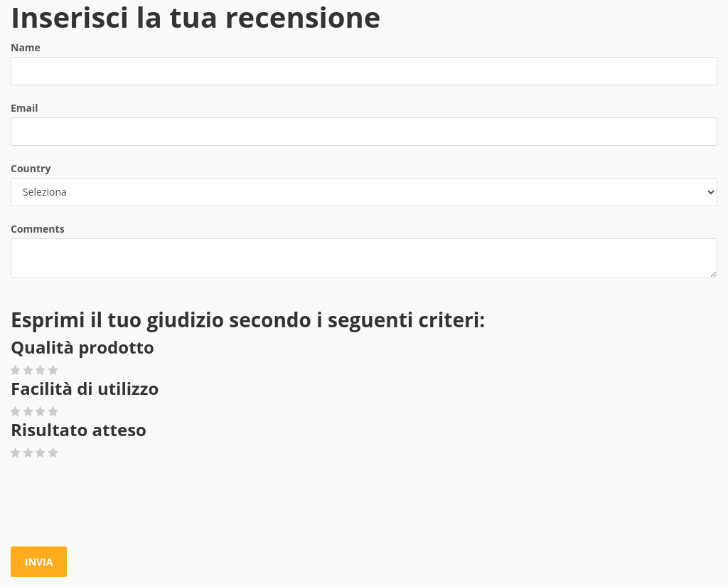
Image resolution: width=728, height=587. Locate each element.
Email (25, 108)
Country (31, 168)
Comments (38, 229)
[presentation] (119, 504)
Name (26, 47)
